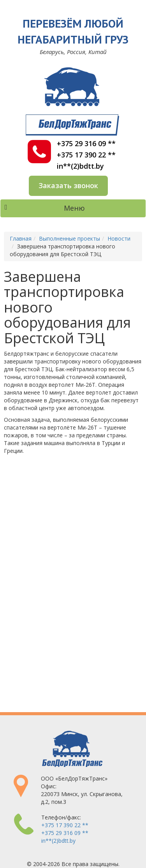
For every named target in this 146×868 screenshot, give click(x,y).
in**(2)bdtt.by (80, 166)
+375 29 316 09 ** (86, 144)
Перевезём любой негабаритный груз (73, 31)
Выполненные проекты (69, 238)
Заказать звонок (68, 185)
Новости (119, 238)
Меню (45, 208)
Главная (21, 238)
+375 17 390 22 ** (86, 155)
